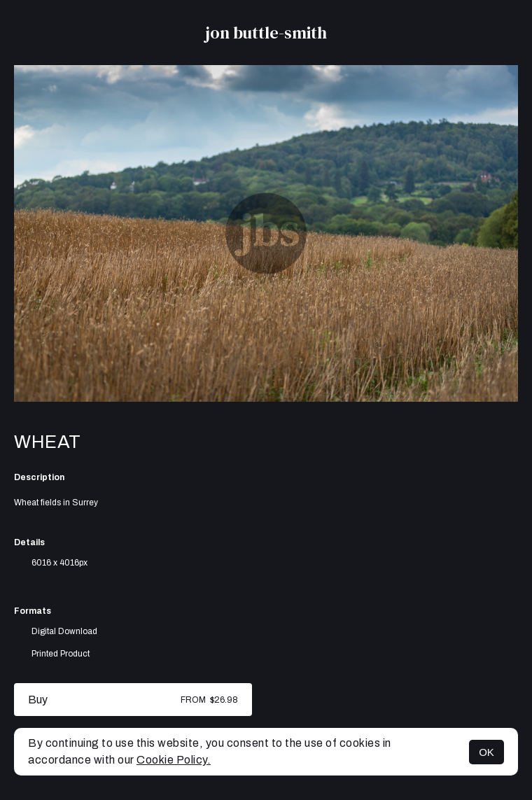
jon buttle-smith (266, 33)
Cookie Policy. (174, 760)
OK (486, 752)
